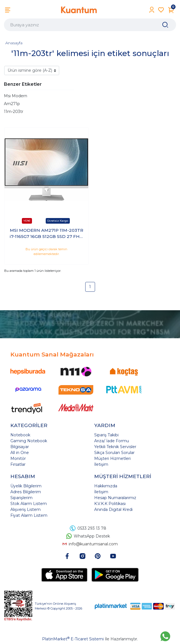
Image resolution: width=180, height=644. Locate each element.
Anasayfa (14, 43)
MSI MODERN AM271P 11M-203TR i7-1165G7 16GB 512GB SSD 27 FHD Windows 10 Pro (46, 234)
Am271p (12, 104)
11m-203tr (14, 112)
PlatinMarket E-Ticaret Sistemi (73, 639)
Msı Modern (16, 96)
